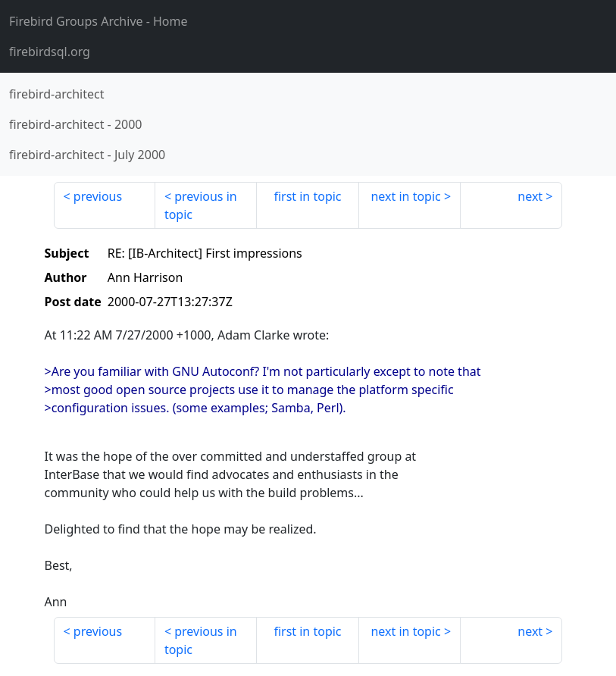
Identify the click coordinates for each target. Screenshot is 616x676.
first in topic (307, 196)
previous (98, 196)
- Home (98, 21)
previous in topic (201, 205)
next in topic (405, 196)
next (530, 196)
